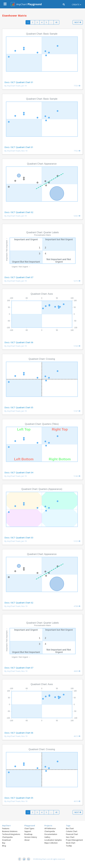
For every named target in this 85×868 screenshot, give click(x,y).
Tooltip (69, 846)
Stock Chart (71, 843)
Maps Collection (51, 843)
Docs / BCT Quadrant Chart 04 (19, 473)
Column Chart (72, 831)
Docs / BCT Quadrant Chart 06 (19, 342)
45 (56, 22)
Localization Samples (53, 840)
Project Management (74, 840)
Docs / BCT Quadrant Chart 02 (19, 212)
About (27, 840)
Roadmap (28, 834)
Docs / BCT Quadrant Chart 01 (19, 82)
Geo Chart (70, 837)
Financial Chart (72, 834)
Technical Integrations (11, 834)
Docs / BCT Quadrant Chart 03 (19, 538)
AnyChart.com (45, 859)
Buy (4, 843)
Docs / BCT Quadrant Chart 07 (19, 277)
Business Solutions (10, 831)
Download (6, 840)
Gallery (47, 837)
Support (28, 831)
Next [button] (78, 22)
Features (6, 828)
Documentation (51, 834)
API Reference (50, 828)
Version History (31, 837)
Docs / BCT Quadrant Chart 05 (19, 407)
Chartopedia (7, 837)
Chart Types (29, 828)
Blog (4, 846)
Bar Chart (70, 828)
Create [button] (76, 5)
